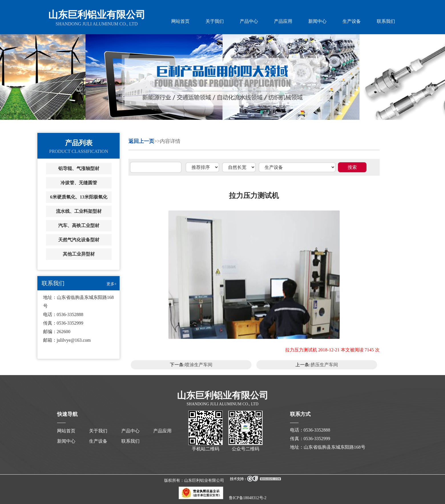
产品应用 (283, 21)
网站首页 (180, 21)
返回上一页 (141, 141)
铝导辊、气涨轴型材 (79, 168)
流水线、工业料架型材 (79, 211)
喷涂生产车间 (199, 365)
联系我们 (386, 21)
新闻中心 (317, 21)
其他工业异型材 (79, 254)
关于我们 (215, 21)
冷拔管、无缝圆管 (79, 183)
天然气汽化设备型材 (79, 240)
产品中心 (249, 21)
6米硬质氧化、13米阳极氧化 (79, 197)
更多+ (112, 284)
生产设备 (352, 21)
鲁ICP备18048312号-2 (248, 498)
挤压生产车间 (324, 365)
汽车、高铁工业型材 (79, 225)
